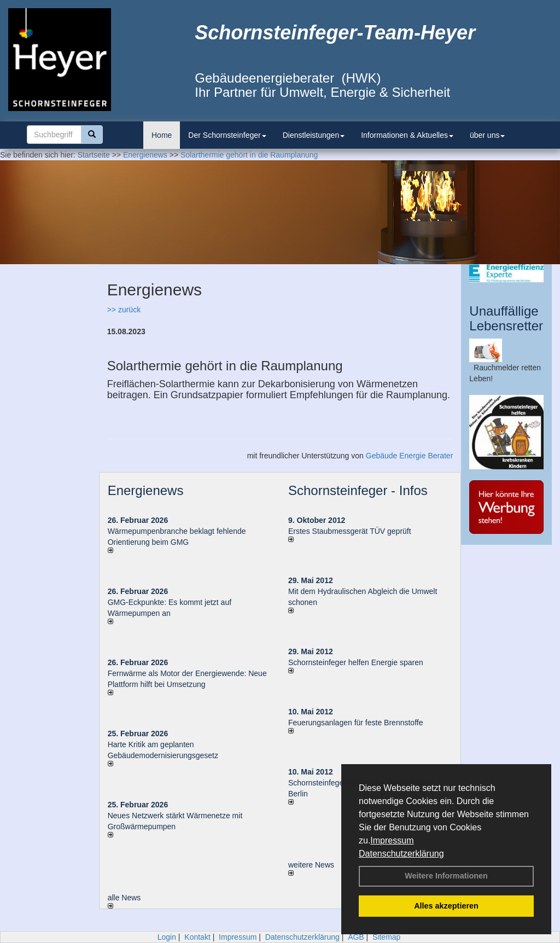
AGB (356, 937)
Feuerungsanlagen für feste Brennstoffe (355, 723)
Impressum (392, 840)
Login (167, 937)
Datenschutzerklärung (401, 854)
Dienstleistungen (314, 135)
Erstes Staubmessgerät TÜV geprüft (350, 531)
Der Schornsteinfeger (227, 135)
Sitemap (386, 937)
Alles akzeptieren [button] (446, 906)
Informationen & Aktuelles (407, 135)
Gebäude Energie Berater (410, 456)
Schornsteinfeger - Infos (358, 490)
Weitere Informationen (446, 876)
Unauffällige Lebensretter (506, 318)
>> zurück (124, 310)
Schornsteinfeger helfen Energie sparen (356, 662)
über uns (487, 135)
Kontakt (197, 937)
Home (162, 135)
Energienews (146, 490)
